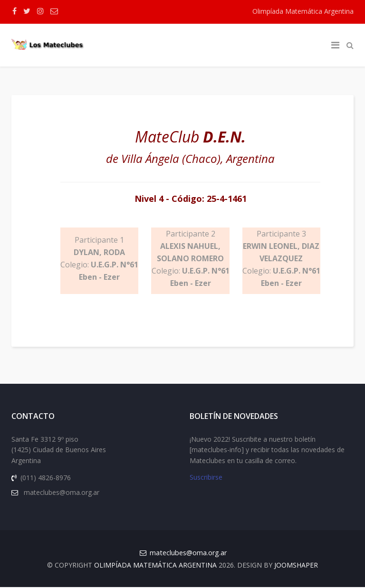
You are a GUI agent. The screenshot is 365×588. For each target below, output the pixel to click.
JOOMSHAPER (296, 566)
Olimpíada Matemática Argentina (303, 11)
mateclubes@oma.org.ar (188, 554)
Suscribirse (206, 479)
